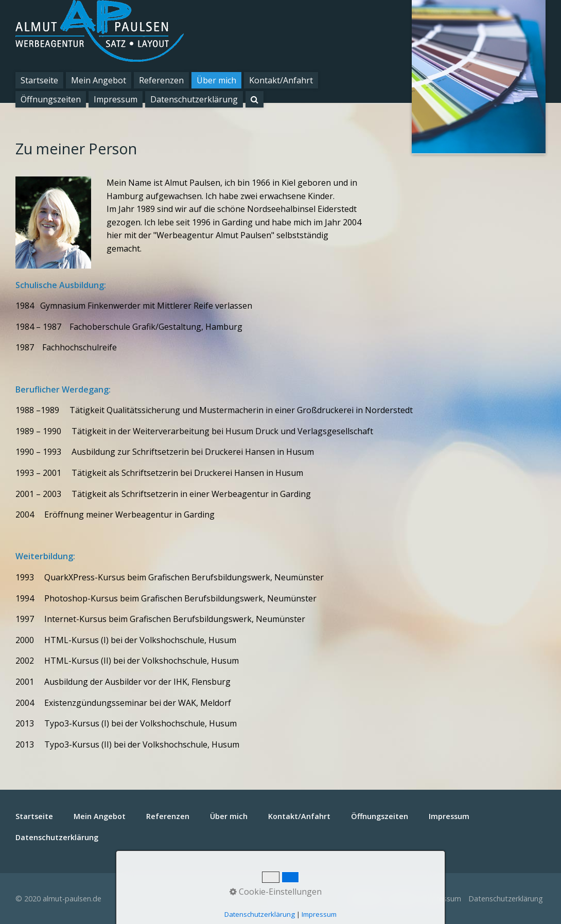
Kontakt (402, 899)
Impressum (116, 99)
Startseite (39, 80)
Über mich (216, 80)
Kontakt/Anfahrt (281, 80)
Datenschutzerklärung (194, 99)
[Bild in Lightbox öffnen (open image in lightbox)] (53, 223)
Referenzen (161, 80)
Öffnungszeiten (51, 99)
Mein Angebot (99, 80)
